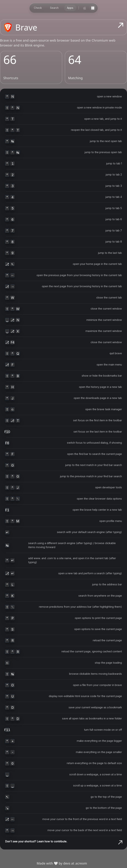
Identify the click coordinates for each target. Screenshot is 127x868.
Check (38, 8)
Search (54, 8)
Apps (70, 8)
